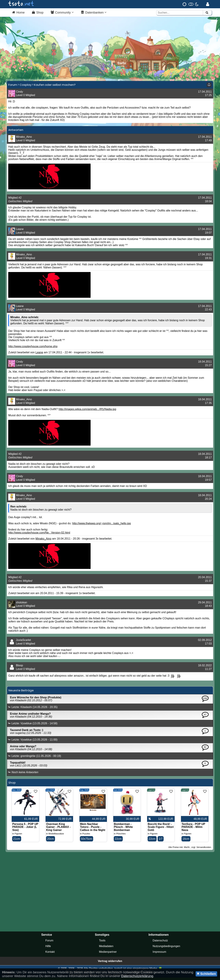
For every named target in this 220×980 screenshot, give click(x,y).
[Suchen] (207, 13)
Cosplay (26, 87)
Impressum (159, 954)
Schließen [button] (206, 974)
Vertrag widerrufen (110, 963)
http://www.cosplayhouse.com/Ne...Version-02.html (39, 535)
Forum (13, 87)
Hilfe (48, 949)
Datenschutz (160, 943)
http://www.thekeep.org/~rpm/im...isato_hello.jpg (101, 526)
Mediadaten (106, 949)
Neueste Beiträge (21, 693)
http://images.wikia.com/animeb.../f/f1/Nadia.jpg (87, 411)
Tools (102, 943)
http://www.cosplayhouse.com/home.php (33, 349)
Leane (39, 355)
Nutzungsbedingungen (166, 949)
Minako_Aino (43, 541)
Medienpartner (108, 954)
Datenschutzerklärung (137, 976)
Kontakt (50, 954)
